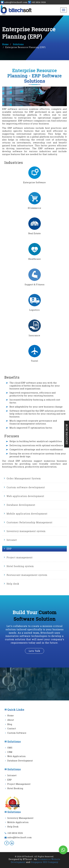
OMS (10, 748)
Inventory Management (20, 818)
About (11, 720)
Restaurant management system (27, 575)
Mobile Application (18, 822)
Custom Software (17, 733)
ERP (9, 548)
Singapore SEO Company (45, 862)
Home (5, 44)
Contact (12, 728)
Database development (21, 505)
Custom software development (26, 487)
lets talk (34, 651)
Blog (10, 724)
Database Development (20, 761)
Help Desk (13, 827)
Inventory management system (26, 531)
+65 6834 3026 (15, 833)
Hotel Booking (15, 788)
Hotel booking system (20, 566)
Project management (20, 557)
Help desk (13, 584)
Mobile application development (27, 513)
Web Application (17, 756)
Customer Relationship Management (30, 522)
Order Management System (24, 478)
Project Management (19, 784)
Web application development (25, 496)
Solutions (18, 44)
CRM (10, 752)
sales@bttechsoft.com (20, 837)
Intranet (12, 540)
